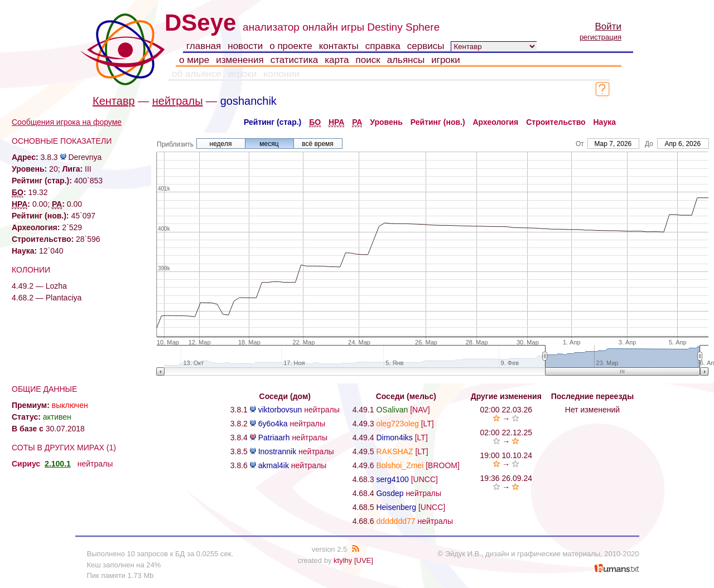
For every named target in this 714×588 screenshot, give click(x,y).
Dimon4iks (394, 438)
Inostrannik (277, 451)
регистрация (600, 37)
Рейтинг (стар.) (272, 122)
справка (383, 46)
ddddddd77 (395, 521)
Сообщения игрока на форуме (67, 122)
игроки (446, 60)
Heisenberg (396, 507)
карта (337, 60)
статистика (295, 60)
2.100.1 (58, 464)
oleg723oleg (397, 424)
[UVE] (364, 560)
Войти (608, 26)
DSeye (200, 23)
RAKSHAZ (394, 451)
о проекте (291, 46)
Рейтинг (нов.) (438, 122)
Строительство (556, 122)
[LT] (428, 424)
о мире (194, 60)
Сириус (26, 464)
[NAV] (420, 410)
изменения (240, 60)
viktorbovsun (280, 410)
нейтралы (178, 101)
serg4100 (392, 479)
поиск (368, 60)
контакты (339, 46)
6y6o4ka (273, 424)
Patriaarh (274, 438)
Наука (605, 122)
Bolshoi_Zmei (400, 465)
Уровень (386, 122)
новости (245, 46)
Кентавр (114, 101)
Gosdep (390, 493)
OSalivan (392, 410)
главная (204, 46)
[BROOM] (443, 465)
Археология (496, 122)
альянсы (406, 60)
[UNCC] (424, 479)
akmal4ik (274, 465)
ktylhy (343, 560)
